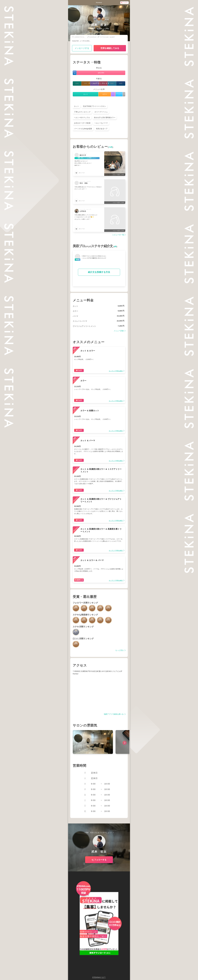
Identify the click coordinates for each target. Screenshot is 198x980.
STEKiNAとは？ (99, 977)
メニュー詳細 (119, 331)
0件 (115, 247)
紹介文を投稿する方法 (99, 272)
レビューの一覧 (118, 235)
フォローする (100, 860)
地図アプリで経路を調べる (114, 714)
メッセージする (82, 48)
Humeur (99, 2)
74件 (110, 147)
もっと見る (120, 650)
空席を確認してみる (110, 48)
